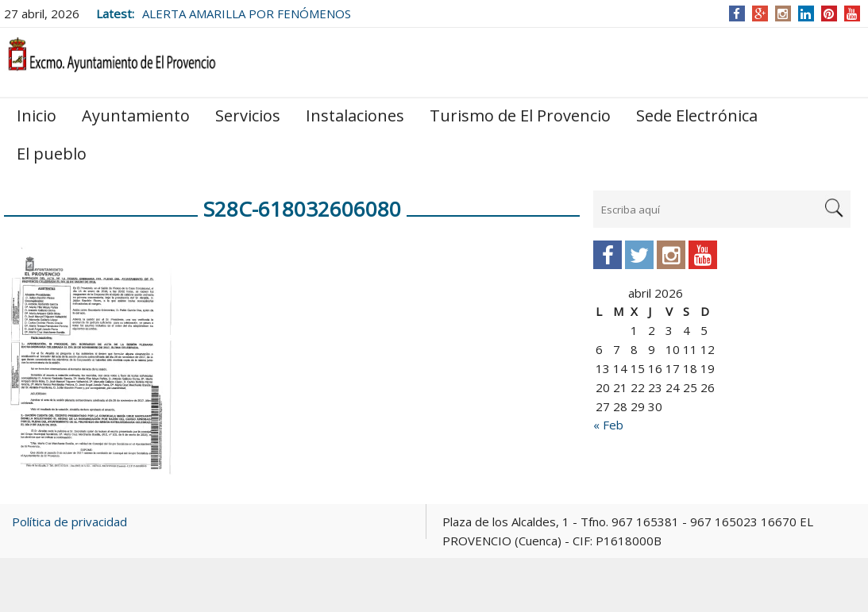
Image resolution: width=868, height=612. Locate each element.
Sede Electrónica (697, 115)
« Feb (608, 425)
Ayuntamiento (136, 115)
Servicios (248, 115)
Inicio (37, 115)
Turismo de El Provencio (520, 115)
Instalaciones (355, 115)
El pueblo (52, 154)
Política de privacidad (69, 522)
